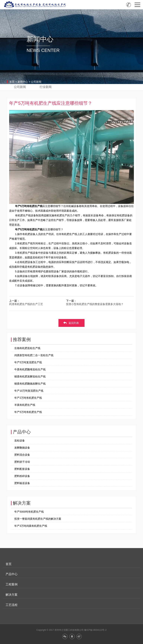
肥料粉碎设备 (22, 476)
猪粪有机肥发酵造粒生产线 (30, 377)
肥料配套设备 (22, 469)
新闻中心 (23, 82)
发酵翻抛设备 (22, 448)
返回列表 (74, 323)
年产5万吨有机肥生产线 (28, 412)
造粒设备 (20, 441)
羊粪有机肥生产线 (25, 405)
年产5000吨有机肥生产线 (29, 512)
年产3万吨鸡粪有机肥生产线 (31, 526)
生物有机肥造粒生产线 (27, 348)
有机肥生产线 (35, 206)
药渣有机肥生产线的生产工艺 (26, 304)
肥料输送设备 (22, 483)
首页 (12, 82)
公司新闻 (36, 82)
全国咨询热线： (129, 5)
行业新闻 (46, 87)
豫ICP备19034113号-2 (95, 630)
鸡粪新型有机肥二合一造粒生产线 (34, 355)
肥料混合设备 (22, 455)
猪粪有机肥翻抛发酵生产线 (30, 384)
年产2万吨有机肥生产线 (28, 398)
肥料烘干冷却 (22, 462)
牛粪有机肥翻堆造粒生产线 (30, 369)
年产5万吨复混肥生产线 (28, 362)
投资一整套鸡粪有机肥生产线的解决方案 (38, 519)
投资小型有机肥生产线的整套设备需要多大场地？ (95, 304)
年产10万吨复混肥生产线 (29, 391)
